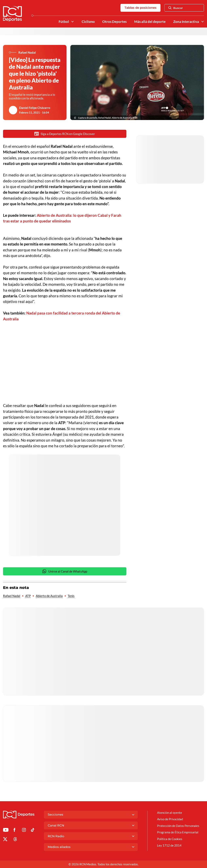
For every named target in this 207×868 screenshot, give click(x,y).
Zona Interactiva (186, 22)
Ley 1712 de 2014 (169, 845)
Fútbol (64, 22)
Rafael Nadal (12, 596)
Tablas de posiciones (140, 8)
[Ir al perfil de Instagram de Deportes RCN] (24, 831)
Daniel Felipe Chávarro (35, 108)
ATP (28, 596)
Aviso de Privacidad (170, 819)
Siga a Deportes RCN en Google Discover (65, 134)
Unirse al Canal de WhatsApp (65, 571)
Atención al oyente (170, 813)
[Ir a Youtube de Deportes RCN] (6, 831)
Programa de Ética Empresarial (178, 832)
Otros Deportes (114, 22)
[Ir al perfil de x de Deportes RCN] (5, 840)
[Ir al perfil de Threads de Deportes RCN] (15, 840)
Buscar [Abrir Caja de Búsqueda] (176, 8)
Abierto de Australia (49, 596)
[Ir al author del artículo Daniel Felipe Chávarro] (13, 110)
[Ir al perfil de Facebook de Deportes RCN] (14, 831)
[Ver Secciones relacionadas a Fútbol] (72, 22)
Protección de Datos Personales (178, 826)
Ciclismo (88, 22)
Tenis (71, 596)
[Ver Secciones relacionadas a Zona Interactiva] (202, 22)
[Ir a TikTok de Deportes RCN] (33, 831)
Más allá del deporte (150, 22)
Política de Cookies (170, 839)
